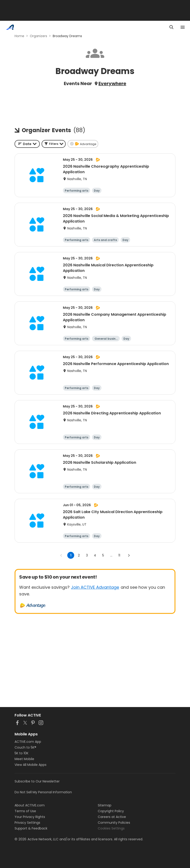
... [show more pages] (111, 555)
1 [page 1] (71, 555)
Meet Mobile (24, 759)
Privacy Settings (27, 823)
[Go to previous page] (61, 555)
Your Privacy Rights (30, 817)
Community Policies (114, 823)
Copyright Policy (111, 811)
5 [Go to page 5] (103, 555)
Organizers (38, 36)
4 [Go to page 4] (95, 555)
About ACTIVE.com (30, 805)
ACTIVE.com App (28, 742)
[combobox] (27, 144)
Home (19, 36)
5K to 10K (21, 753)
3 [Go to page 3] (87, 555)
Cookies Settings (111, 828)
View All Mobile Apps (31, 765)
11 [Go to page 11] (119, 555)
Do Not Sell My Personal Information (43, 792)
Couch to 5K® (25, 747)
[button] (54, 144)
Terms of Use (25, 811)
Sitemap (105, 805)
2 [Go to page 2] (79, 555)
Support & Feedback (31, 828)
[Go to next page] (129, 555)
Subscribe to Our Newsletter (37, 781)
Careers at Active (112, 817)
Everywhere (112, 83)
